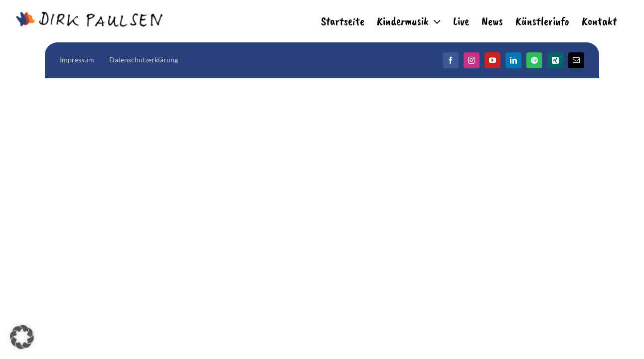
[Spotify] (534, 60)
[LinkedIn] (513, 60)
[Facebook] (451, 60)
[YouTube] (492, 60)
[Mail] (576, 60)
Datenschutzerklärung (144, 60)
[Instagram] (472, 60)
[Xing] (555, 60)
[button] (22, 337)
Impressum (77, 60)
